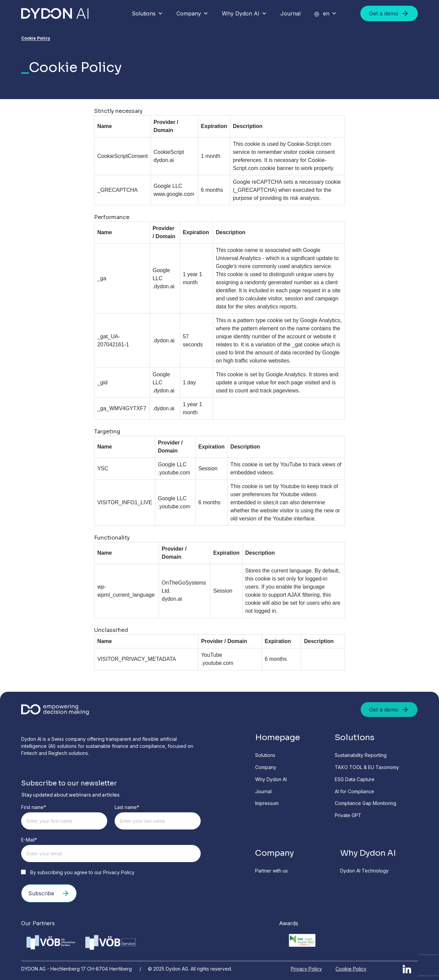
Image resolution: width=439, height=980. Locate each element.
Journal (290, 13)
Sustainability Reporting (361, 755)
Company (192, 13)
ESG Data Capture (355, 779)
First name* (34, 807)
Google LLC (168, 186)
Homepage (277, 737)
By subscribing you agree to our (78, 872)
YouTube (212, 655)
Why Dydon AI (244, 13)
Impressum (267, 803)
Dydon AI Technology (364, 871)
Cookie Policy (351, 969)
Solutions (147, 13)
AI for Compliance (354, 791)
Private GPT (348, 815)
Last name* (127, 807)
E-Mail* (29, 840)
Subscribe (49, 893)
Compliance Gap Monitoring (366, 803)
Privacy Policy (119, 872)
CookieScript (169, 152)
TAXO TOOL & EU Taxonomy (367, 767)
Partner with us (271, 871)
